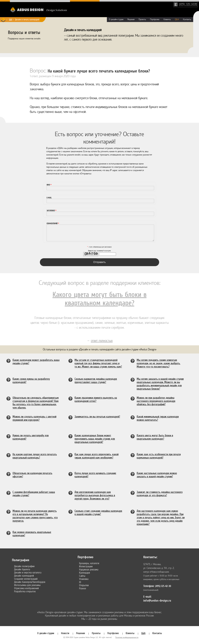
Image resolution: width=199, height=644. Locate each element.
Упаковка (84, 579)
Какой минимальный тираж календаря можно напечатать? (158, 418)
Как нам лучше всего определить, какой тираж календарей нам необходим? (97, 456)
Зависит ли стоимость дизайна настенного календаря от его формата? (160, 494)
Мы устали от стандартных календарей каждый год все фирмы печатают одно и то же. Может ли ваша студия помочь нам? (98, 363)
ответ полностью (102, 341)
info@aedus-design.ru (157, 601)
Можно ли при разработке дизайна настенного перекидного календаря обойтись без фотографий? (156, 401)
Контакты (187, 19)
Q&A (11, 19)
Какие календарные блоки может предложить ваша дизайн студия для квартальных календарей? (95, 439)
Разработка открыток (25, 591)
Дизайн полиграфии (24, 566)
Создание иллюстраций (26, 579)
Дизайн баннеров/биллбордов (30, 582)
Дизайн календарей (24, 576)
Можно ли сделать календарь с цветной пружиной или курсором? (34, 418)
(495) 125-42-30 (163, 586)
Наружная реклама (89, 569)
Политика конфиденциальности (127, 637)
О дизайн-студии (116, 19)
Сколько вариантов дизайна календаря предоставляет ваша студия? (96, 380)
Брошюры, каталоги (89, 563)
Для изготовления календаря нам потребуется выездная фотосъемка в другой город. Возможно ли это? (95, 495)
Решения (131, 19)
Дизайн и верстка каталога (28, 572)
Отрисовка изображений (26, 588)
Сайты (82, 576)
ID (80, 582)
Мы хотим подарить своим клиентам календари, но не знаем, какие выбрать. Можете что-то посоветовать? (159, 363)
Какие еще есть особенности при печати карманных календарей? (159, 456)
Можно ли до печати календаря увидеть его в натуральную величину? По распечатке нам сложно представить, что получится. (35, 516)
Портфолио (155, 19)
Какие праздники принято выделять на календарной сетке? (96, 399)
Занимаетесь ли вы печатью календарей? (97, 416)
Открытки (84, 585)
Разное (83, 588)
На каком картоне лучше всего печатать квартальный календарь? (35, 456)
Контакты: (150, 557)
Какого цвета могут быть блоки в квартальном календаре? (100, 299)
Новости (65, 633)
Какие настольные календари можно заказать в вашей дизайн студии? (157, 475)
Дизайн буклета (22, 569)
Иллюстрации (86, 566)
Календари (85, 573)
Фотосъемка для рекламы (27, 585)
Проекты (142, 19)
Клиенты (167, 19)
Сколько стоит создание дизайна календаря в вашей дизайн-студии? (98, 512)
